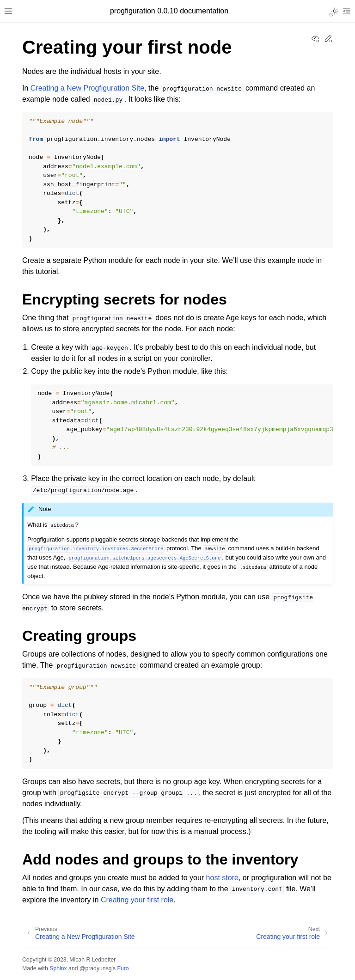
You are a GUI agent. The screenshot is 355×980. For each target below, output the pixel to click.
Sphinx (58, 968)
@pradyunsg (96, 968)
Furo (123, 968)
